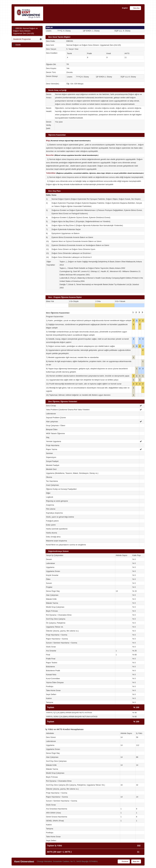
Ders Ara (135, 8)
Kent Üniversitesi (24, 862)
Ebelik (17, 45)
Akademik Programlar (22, 39)
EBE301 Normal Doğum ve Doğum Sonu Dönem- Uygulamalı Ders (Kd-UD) (25, 31)
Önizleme (124, 862)
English (125, 8)
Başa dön (136, 861)
